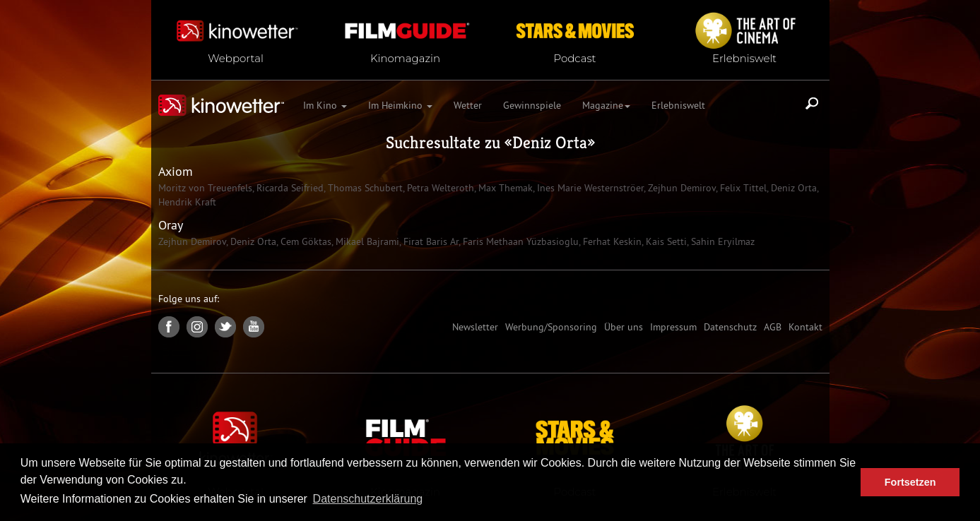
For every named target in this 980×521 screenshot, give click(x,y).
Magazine (606, 105)
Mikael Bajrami (366, 241)
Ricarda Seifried (289, 188)
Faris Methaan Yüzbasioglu (519, 241)
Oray (171, 225)
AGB (773, 327)
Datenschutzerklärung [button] (368, 499)
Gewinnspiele (532, 105)
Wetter (468, 105)
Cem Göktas (305, 241)
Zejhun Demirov (680, 188)
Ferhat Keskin (611, 241)
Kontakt (805, 327)
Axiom (176, 171)
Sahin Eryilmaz (721, 241)
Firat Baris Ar (430, 241)
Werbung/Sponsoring (551, 327)
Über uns (624, 327)
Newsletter (475, 327)
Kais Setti (665, 241)
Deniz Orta (550, 143)
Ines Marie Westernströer (589, 188)
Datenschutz (730, 327)
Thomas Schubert (364, 188)
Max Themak (504, 188)
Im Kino (325, 105)
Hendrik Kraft (187, 202)
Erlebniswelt (678, 105)
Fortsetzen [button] (910, 482)
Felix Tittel (742, 188)
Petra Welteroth (439, 188)
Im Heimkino (400, 105)
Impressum (673, 327)
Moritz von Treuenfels (205, 188)
